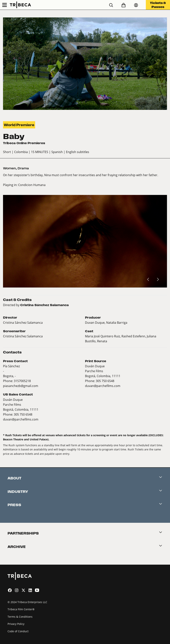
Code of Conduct (18, 631)
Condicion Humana (32, 185)
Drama (23, 168)
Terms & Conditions (20, 617)
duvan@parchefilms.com (103, 386)
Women (9, 168)
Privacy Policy (16, 624)
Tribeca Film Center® (21, 609)
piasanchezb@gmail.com (21, 386)
